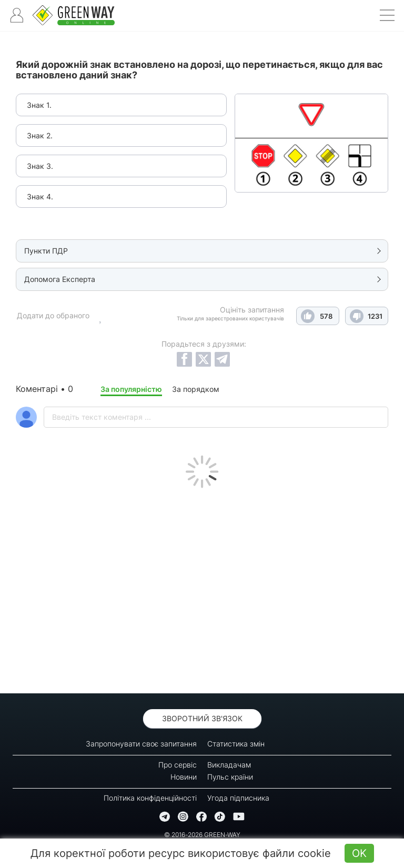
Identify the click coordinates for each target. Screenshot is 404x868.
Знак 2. (40, 135)
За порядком (196, 389)
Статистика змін (236, 744)
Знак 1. (39, 105)
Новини (184, 777)
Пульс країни (230, 777)
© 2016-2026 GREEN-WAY (202, 835)
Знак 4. (40, 196)
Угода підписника (238, 798)
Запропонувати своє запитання (141, 744)
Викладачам (229, 765)
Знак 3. (40, 166)
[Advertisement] (202, 588)
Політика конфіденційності (150, 798)
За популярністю (131, 389)
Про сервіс (178, 765)
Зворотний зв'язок (202, 718)
